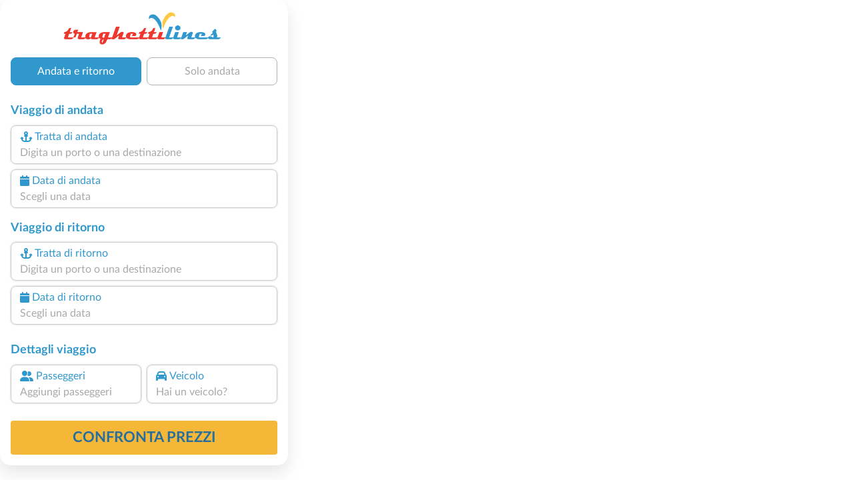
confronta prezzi (144, 437)
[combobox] (144, 153)
